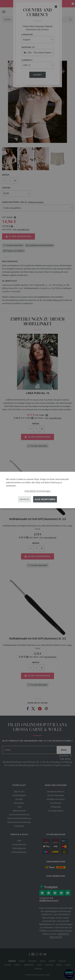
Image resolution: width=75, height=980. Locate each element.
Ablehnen (24, 499)
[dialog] (37, 490)
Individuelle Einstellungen (37, 491)
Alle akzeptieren (45, 499)
